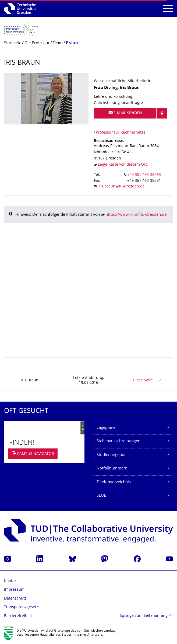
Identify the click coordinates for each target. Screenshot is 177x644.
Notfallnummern (112, 469)
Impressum (14, 590)
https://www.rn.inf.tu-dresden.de (136, 215)
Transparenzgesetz (21, 607)
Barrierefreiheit (18, 616)
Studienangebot (111, 455)
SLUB (102, 496)
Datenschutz (15, 599)
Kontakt (11, 581)
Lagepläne (106, 428)
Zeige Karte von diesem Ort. (123, 165)
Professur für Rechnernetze (121, 133)
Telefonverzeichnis (114, 482)
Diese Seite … (145, 380)
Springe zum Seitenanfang (144, 616)
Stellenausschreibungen (118, 441)
